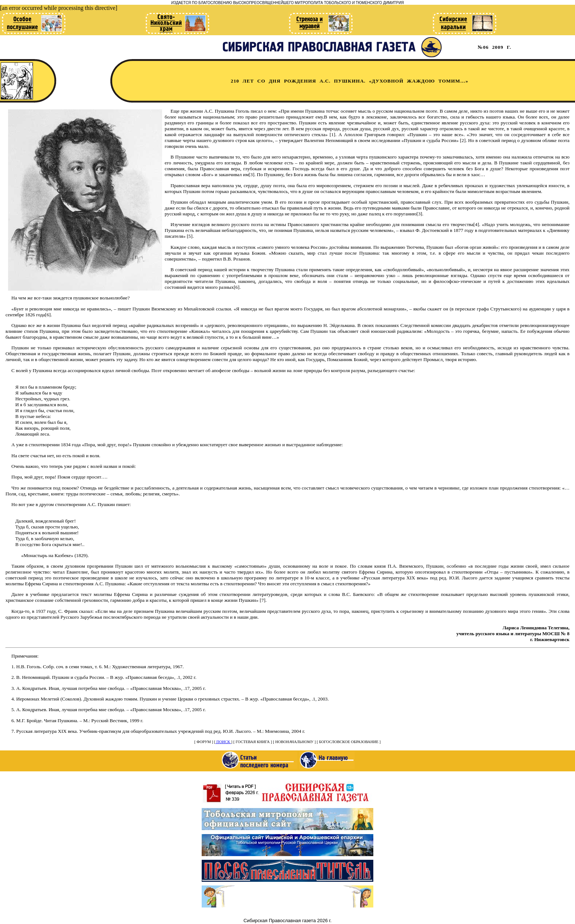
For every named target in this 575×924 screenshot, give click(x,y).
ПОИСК (223, 742)
